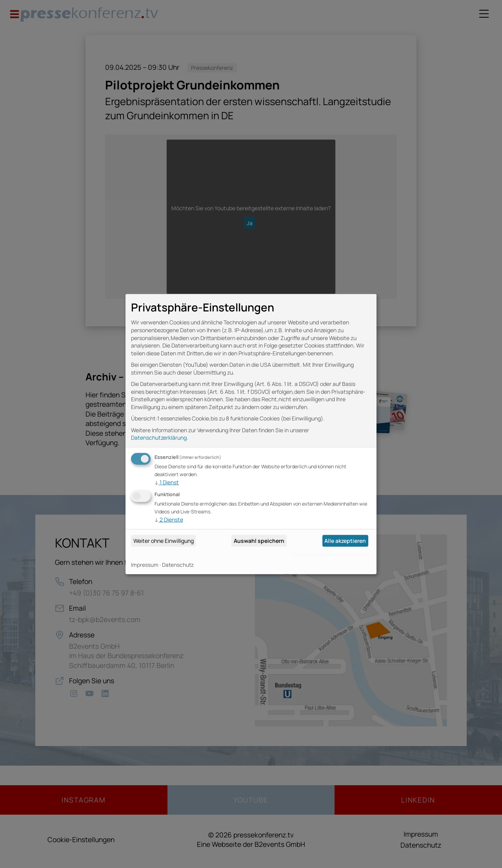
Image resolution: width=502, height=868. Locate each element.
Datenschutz (178, 565)
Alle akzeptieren (345, 541)
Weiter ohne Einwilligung (164, 541)
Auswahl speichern (259, 541)
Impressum (145, 565)
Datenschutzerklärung (159, 438)
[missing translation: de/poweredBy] (330, 554)
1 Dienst (167, 482)
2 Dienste (169, 520)
